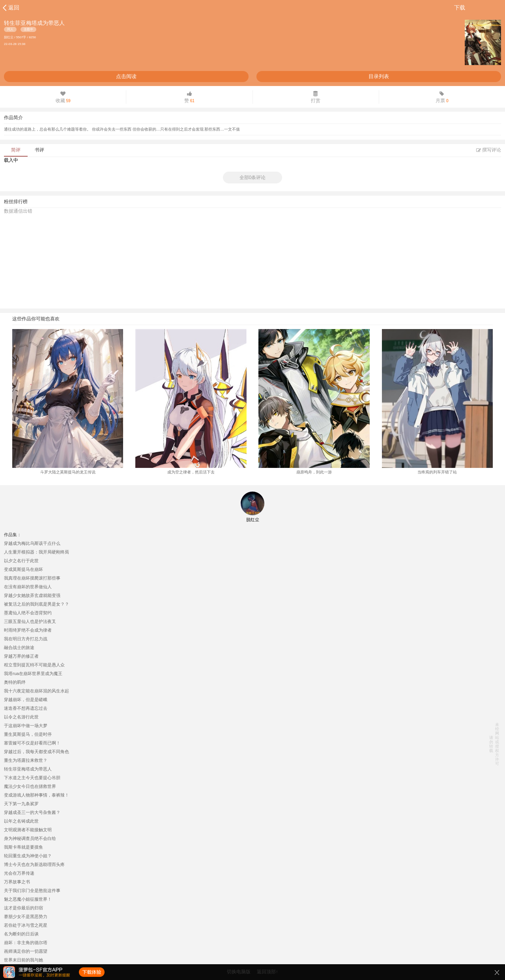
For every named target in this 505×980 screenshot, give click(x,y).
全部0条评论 (253, 178)
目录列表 (379, 76)
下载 (460, 7)
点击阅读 (126, 76)
